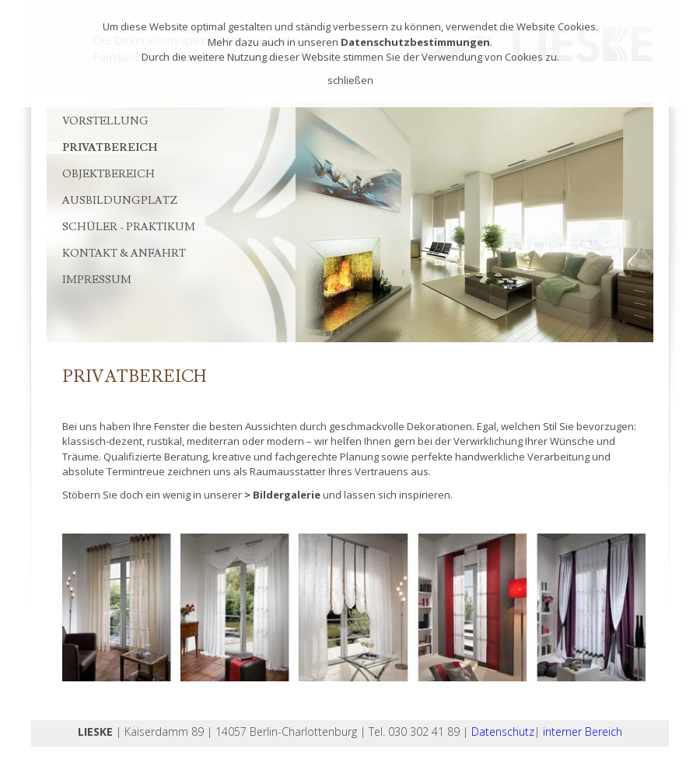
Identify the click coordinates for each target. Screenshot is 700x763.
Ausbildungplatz (120, 201)
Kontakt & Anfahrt (124, 254)
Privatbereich (110, 148)
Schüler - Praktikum (129, 227)
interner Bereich (583, 731)
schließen (350, 80)
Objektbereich (108, 174)
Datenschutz (503, 731)
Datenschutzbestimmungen (415, 42)
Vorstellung (105, 121)
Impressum (97, 280)
